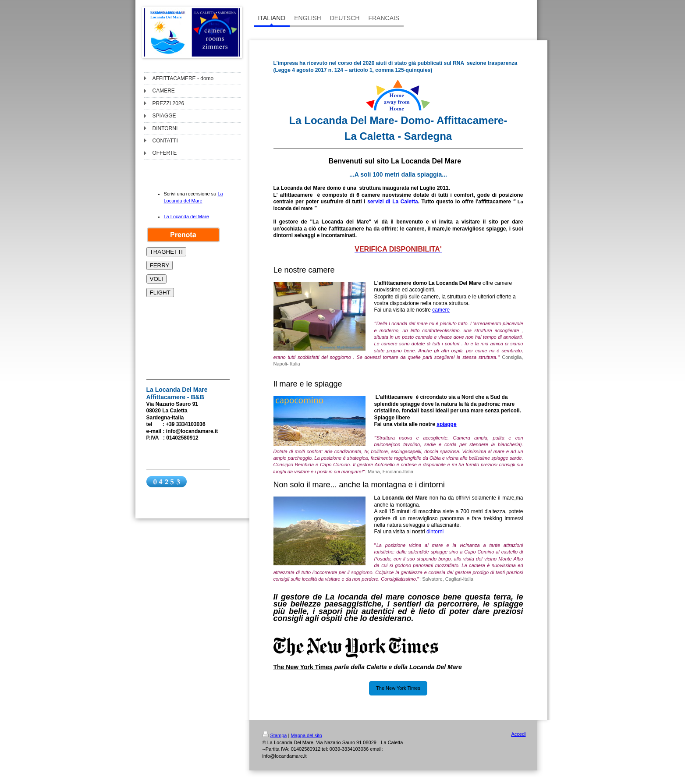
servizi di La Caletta (392, 202)
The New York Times (398, 688)
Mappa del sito (306, 735)
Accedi (518, 734)
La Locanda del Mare (186, 216)
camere (441, 310)
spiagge (446, 424)
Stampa (275, 735)
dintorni (435, 532)
